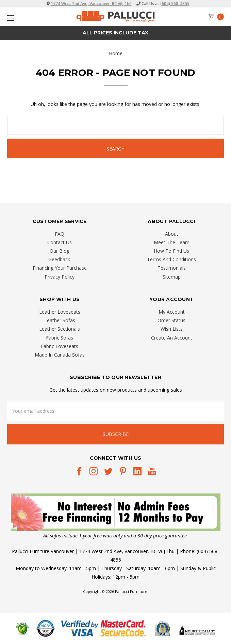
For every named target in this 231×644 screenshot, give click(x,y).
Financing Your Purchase (60, 268)
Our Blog (60, 251)
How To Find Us (171, 251)
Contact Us (60, 242)
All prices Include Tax (115, 33)
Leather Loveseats (60, 312)
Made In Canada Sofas (60, 355)
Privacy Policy (60, 277)
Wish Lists (172, 329)
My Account (172, 312)
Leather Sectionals (60, 329)
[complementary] (182, 607)
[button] (116, 512)
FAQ (60, 234)
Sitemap (172, 277)
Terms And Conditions (171, 259)
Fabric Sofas (60, 338)
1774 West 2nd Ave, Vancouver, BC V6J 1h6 (91, 4)
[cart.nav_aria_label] (218, 17)
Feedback (60, 259)
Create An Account (172, 338)
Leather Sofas (60, 320)
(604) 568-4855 (175, 4)
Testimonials (172, 268)
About (172, 234)
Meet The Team (172, 242)
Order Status (171, 320)
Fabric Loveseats (60, 346)
